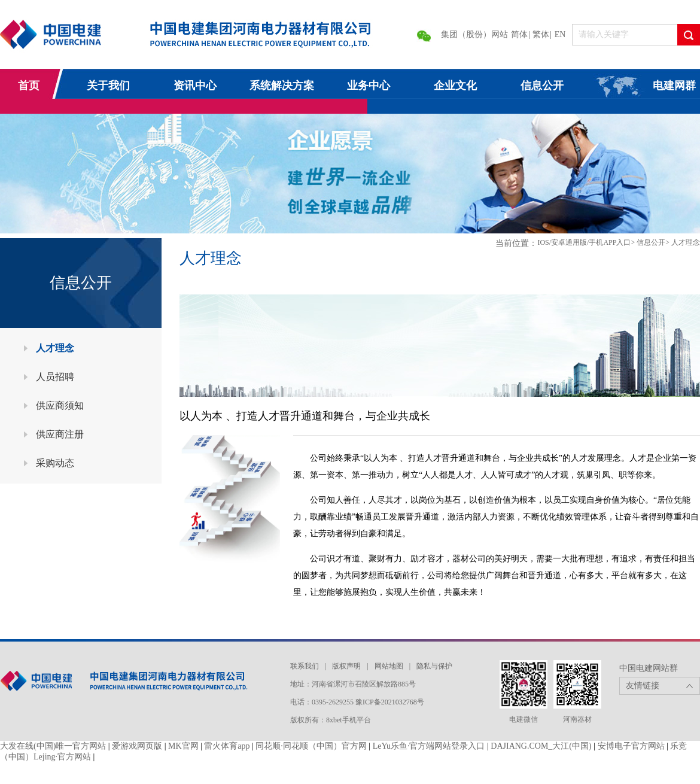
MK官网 (183, 746)
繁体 (541, 34)
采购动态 (55, 463)
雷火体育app (227, 746)
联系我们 (305, 666)
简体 (519, 34)
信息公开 (542, 86)
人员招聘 (55, 377)
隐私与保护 (434, 666)
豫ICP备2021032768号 (390, 702)
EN (560, 34)
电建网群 (674, 86)
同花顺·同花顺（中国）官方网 (311, 746)
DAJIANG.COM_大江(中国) (541, 746)
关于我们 (108, 86)
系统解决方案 (282, 86)
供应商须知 (60, 405)
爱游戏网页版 (137, 746)
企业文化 (455, 86)
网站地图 (389, 666)
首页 (29, 86)
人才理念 (55, 348)
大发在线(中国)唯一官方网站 (53, 746)
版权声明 (346, 666)
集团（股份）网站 (474, 34)
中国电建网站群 (649, 668)
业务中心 (369, 86)
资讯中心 (195, 86)
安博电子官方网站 (631, 746)
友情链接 (643, 686)
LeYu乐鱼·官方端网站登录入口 (429, 746)
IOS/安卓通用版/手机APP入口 (584, 242)
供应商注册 (60, 434)
